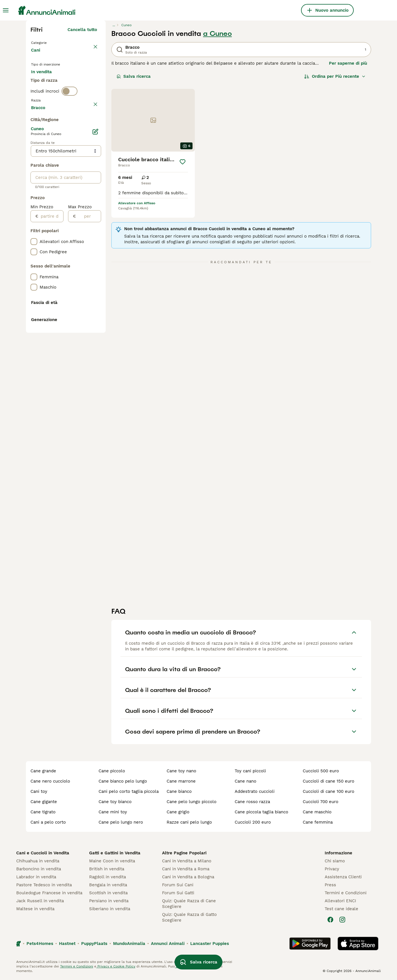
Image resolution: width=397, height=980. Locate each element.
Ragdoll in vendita (108, 877)
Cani (37, 56)
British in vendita (107, 869)
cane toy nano (181, 771)
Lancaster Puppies (210, 944)
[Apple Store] (358, 944)
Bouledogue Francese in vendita (49, 893)
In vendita (46, 82)
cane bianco (179, 791)
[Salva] (183, 162)
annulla (89, 129)
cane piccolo (112, 771)
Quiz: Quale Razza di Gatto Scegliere (189, 917)
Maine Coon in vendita (112, 861)
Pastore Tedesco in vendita (44, 885)
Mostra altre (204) (78, 260)
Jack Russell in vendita (40, 901)
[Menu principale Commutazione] (6, 10)
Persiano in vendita (109, 901)
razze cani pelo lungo (189, 822)
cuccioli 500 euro (321, 771)
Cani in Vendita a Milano (187, 861)
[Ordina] (335, 76)
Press (330, 885)
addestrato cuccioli (255, 791)
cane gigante (44, 802)
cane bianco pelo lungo (123, 781)
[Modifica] (95, 285)
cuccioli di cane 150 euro (329, 781)
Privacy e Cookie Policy (116, 966)
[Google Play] (310, 944)
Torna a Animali (49, 42)
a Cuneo (217, 34)
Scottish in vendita (108, 893)
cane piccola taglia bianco (261, 812)
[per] (88, 369)
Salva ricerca (134, 76)
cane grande (43, 771)
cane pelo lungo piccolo (192, 802)
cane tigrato (43, 812)
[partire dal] (51, 369)
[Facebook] (330, 920)
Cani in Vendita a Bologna (188, 877)
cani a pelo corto (48, 822)
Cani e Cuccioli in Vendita (43, 853)
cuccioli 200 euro (253, 822)
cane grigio (178, 812)
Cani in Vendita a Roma (186, 869)
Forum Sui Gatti (178, 893)
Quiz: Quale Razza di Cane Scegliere (189, 904)
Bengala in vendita (108, 885)
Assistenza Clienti (343, 877)
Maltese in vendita (35, 909)
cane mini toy (113, 812)
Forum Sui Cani (178, 885)
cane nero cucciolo (50, 781)
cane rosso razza (252, 802)
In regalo (78, 82)
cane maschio (317, 812)
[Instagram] (342, 920)
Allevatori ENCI (340, 901)
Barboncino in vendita (39, 869)
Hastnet (67, 944)
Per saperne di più (348, 63)
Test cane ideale (341, 909)
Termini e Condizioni (346, 893)
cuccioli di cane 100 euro (329, 791)
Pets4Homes (40, 944)
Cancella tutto (82, 30)
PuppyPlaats (94, 944)
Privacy (332, 869)
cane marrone (181, 781)
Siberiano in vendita (110, 909)
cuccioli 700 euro (321, 802)
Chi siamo (335, 861)
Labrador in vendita (36, 877)
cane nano (245, 781)
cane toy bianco (115, 802)
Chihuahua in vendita (38, 861)
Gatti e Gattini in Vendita (115, 853)
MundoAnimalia (129, 944)
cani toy (39, 791)
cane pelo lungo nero (121, 822)
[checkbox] (34, 156)
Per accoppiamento (56, 96)
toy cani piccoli (250, 771)
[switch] (69, 117)
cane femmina (318, 822)
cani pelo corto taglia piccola (129, 791)
